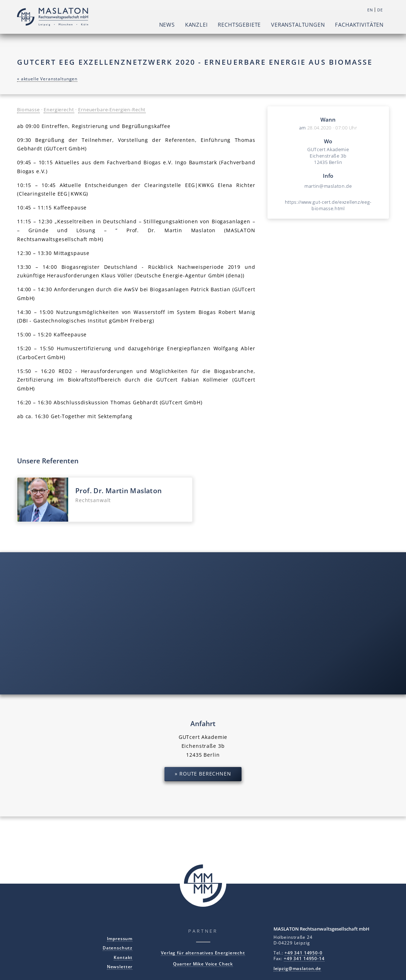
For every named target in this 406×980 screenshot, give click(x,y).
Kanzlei (196, 25)
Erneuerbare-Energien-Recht (112, 110)
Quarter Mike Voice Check (203, 964)
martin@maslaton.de (328, 186)
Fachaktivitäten (359, 25)
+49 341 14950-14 (304, 958)
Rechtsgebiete (239, 25)
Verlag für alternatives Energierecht (203, 953)
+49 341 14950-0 (304, 953)
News (167, 25)
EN (370, 10)
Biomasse (28, 110)
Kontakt (123, 957)
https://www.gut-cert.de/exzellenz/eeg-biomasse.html (328, 205)
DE (380, 10)
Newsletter (120, 966)
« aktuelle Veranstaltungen (47, 79)
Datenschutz (118, 948)
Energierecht (59, 110)
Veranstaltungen (298, 25)
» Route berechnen (203, 774)
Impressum (120, 938)
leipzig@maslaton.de (297, 968)
